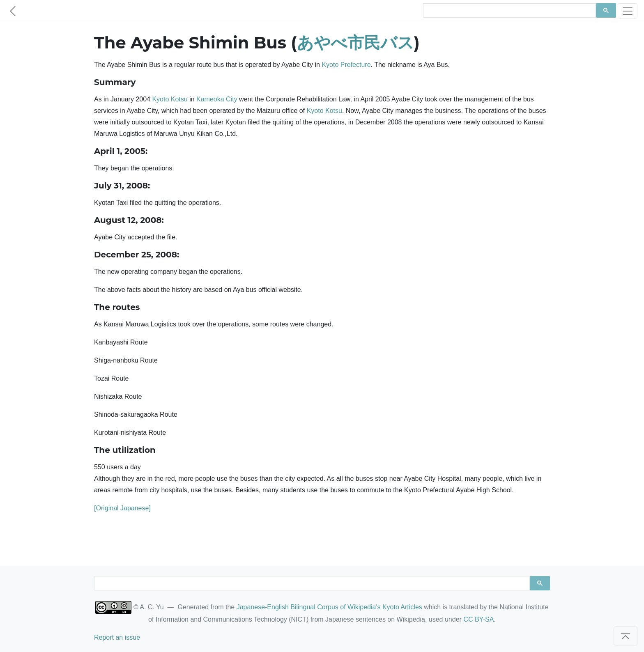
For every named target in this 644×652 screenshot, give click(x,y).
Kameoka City (217, 99)
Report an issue (117, 637)
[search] (509, 11)
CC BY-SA (478, 619)
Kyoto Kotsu (170, 99)
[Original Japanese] (122, 508)
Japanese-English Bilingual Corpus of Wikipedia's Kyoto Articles (329, 607)
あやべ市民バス (355, 42)
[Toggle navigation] (628, 11)
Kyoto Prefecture (346, 65)
